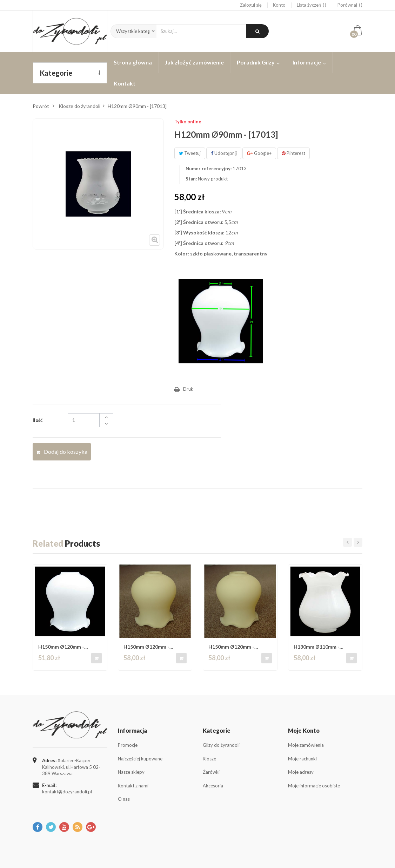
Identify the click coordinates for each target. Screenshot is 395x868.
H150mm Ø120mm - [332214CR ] (146, 647)
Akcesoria (213, 786)
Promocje (128, 745)
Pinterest (293, 153)
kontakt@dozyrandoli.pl (67, 792)
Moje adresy (301, 772)
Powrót (41, 106)
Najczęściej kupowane (140, 759)
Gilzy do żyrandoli (221, 745)
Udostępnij (224, 153)
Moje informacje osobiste (314, 786)
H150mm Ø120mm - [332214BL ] (61, 647)
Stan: (191, 179)
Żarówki (211, 772)
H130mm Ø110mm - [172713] (317, 647)
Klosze (209, 759)
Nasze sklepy (131, 772)
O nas (124, 799)
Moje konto (304, 730)
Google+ (259, 153)
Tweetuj (190, 153)
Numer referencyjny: (209, 169)
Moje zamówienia (306, 745)
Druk (188, 389)
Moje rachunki (302, 759)
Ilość (38, 420)
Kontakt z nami (133, 786)
